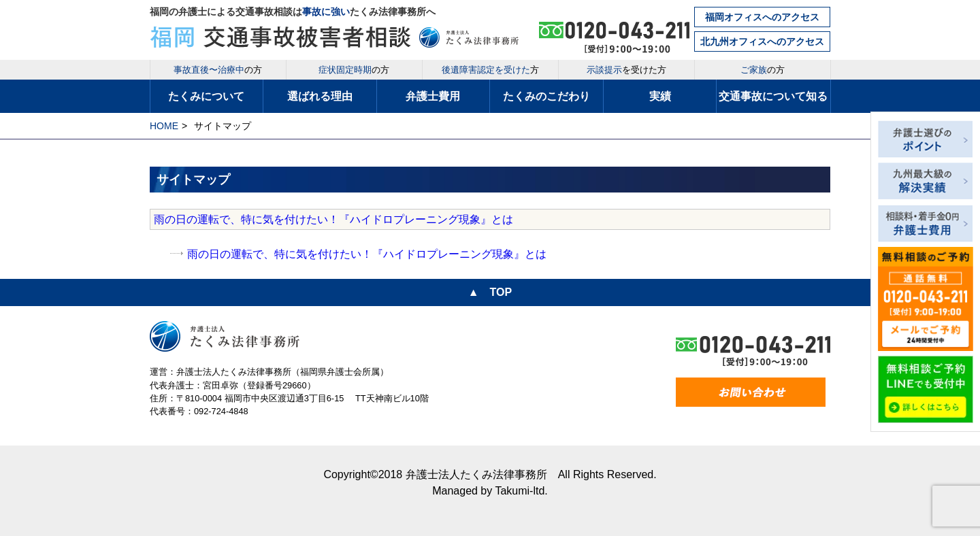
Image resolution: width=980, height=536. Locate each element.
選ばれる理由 (320, 96)
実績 (660, 96)
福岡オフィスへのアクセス (762, 17)
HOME (164, 126)
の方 (218, 70)
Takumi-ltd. (521, 491)
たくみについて (206, 96)
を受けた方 (626, 70)
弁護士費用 (433, 96)
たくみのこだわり (546, 96)
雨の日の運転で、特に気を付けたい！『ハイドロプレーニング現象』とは (333, 219)
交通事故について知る (773, 96)
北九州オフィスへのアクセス (762, 41)
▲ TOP (490, 292)
